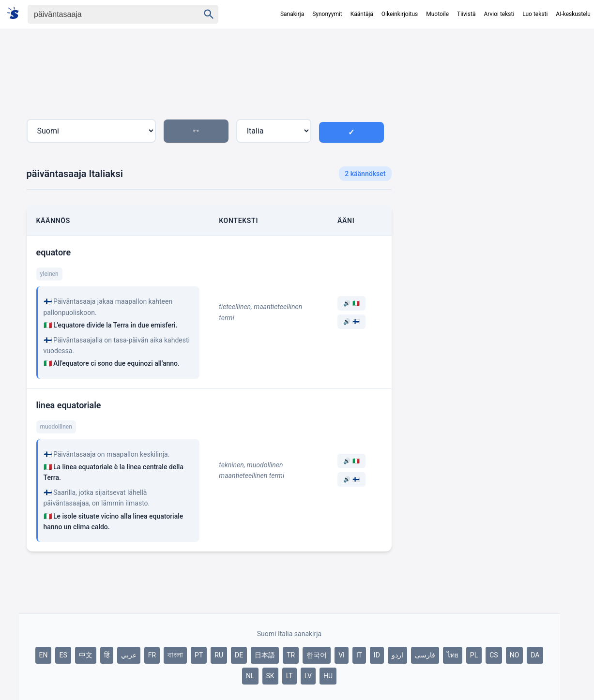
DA (535, 655)
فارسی (425, 655)
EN (44, 655)
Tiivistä (466, 14)
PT (199, 655)
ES (63, 655)
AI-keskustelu (573, 14)
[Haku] (105, 14)
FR (152, 655)
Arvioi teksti (499, 14)
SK (270, 676)
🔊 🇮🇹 (351, 303)
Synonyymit (327, 14)
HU (328, 676)
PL (474, 655)
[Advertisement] (480, 205)
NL (250, 676)
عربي (129, 655)
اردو (397, 655)
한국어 (317, 655)
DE (239, 655)
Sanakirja (292, 14)
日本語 (265, 655)
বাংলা (175, 655)
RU (219, 655)
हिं (107, 655)
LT (289, 676)
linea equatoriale (69, 405)
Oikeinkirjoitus (400, 14)
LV (308, 676)
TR (291, 655)
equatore (54, 252)
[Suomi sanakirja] (16, 14)
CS (494, 655)
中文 (86, 655)
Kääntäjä (362, 14)
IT (359, 655)
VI (342, 655)
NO (515, 655)
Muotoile (437, 14)
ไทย (453, 655)
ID (377, 655)
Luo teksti (535, 14)
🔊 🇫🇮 (351, 322)
